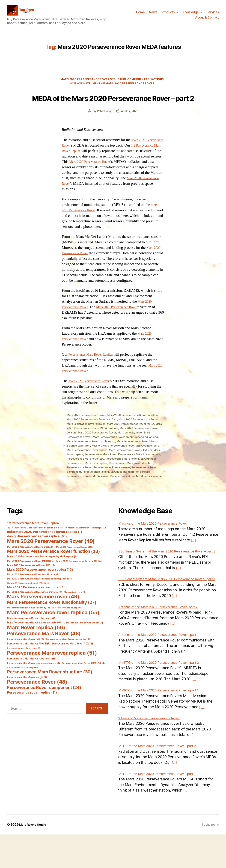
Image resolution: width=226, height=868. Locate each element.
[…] (194, 562)
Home (140, 15)
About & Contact (207, 20)
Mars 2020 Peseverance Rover (107, 452)
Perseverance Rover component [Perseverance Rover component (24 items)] (44, 710)
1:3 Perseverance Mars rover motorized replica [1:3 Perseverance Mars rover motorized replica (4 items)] (35, 550)
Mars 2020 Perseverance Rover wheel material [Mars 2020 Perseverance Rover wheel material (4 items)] (35, 615)
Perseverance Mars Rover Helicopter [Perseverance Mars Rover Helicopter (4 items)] (68, 662)
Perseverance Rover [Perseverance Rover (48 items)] (37, 704)
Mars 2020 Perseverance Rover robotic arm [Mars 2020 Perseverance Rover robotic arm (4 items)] (33, 597)
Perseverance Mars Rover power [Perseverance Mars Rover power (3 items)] (24, 671)
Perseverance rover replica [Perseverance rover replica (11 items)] (32, 715)
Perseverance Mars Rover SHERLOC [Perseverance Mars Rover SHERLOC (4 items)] (83, 686)
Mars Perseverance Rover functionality (92, 460)
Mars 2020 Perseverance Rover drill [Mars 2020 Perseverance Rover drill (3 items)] (74, 570)
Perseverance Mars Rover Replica (94, 375)
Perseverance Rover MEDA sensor (113, 494)
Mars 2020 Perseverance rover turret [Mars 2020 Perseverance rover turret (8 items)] (36, 610)
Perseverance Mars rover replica (100, 482)
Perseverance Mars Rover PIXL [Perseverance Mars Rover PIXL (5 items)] (73, 666)
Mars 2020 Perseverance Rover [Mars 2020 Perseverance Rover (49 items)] (51, 564)
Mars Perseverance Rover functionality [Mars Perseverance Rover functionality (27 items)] (52, 625)
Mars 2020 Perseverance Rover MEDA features (98, 448)
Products (168, 15)
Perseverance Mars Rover (102, 473)
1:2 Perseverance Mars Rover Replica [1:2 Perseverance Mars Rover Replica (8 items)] (35, 546)
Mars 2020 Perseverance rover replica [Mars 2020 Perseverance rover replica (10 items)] (40, 592)
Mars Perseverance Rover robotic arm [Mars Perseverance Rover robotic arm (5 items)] (32, 641)
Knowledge (191, 15)
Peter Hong (103, 131)
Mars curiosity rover (141, 452)
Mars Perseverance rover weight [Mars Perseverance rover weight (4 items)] (83, 645)
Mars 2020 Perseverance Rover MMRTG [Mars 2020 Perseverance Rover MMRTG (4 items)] (31, 584)
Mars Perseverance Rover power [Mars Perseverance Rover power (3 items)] (69, 630)
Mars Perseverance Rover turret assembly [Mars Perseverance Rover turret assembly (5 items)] (34, 645)
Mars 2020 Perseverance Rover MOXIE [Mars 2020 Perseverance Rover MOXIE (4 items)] (79, 584)
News (153, 15)
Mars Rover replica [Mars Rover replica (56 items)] (36, 650)
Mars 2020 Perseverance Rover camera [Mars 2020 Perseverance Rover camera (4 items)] (31, 570)
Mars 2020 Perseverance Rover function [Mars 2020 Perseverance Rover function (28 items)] (53, 574)
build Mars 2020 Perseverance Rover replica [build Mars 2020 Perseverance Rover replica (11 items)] (45, 554)
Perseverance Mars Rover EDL (98, 477)
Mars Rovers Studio (34, 858)
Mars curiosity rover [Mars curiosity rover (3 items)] (75, 615)
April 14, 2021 (130, 131)
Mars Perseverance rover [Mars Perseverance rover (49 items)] (43, 619)
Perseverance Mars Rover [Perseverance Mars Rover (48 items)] (44, 656)
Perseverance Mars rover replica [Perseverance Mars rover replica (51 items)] (52, 675)
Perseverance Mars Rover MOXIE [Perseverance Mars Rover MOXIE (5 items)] (29, 666)
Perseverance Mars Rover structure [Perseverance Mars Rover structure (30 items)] (50, 694)
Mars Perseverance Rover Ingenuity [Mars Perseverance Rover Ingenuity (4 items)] (28, 630)
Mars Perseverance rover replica (88, 469)
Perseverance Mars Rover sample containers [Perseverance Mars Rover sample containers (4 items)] (33, 686)
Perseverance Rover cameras (127, 486)
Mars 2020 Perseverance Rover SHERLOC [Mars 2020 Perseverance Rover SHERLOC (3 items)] (28, 606)
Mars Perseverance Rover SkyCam (133, 469)
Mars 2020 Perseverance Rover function (136, 435)
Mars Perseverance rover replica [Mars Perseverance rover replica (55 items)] (53, 635)
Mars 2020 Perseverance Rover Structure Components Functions (113, 85)
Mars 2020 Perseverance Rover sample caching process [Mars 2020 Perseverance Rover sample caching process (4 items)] (40, 601)
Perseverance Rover (93, 486)
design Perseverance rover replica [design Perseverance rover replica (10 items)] (37, 559)
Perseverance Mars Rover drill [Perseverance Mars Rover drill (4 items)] (26, 662)
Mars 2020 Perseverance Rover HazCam (93, 439)
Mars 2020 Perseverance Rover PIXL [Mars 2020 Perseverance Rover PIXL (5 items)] (31, 588)
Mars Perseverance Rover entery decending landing (128, 456)
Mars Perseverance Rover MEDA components (133, 465)
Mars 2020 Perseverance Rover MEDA (134, 444)
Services (213, 15)
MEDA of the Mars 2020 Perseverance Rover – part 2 (113, 111)
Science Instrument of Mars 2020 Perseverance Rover (113, 91)
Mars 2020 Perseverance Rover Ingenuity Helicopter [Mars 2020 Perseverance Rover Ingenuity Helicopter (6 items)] (42, 579)
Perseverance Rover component (88, 490)
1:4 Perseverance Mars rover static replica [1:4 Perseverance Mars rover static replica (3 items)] (86, 550)
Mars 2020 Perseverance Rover (137, 182)
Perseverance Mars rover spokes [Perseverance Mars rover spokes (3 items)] (24, 690)
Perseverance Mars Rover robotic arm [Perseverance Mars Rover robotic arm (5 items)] (32, 681)
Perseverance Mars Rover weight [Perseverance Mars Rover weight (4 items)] (27, 700)
